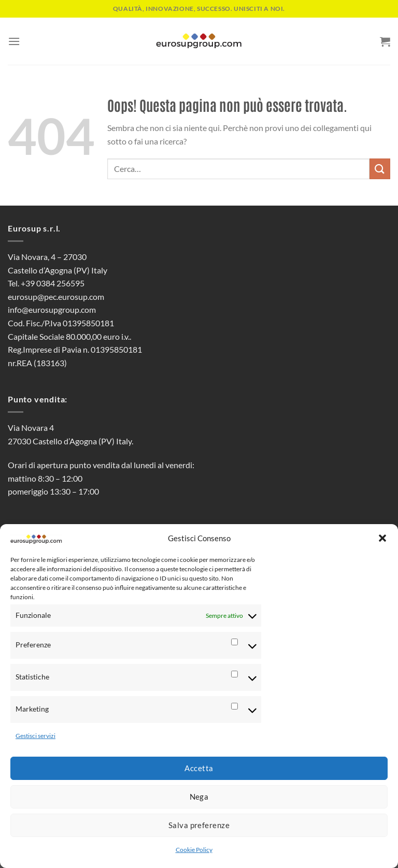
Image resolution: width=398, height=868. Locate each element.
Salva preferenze (199, 825)
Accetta (199, 768)
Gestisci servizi (35, 736)
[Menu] (14, 41)
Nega (199, 797)
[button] (382, 538)
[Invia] (380, 169)
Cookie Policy (194, 850)
